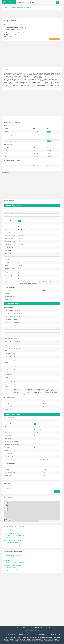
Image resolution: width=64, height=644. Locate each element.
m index (17, 8)
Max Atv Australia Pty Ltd (10, 560)
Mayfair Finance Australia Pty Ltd (12, 533)
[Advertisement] (32, 14)
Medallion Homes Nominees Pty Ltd (13, 545)
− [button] (6, 506)
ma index (22, 8)
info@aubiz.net (35, 629)
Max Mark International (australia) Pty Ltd (14, 563)
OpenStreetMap (51, 521)
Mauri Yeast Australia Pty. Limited (12, 558)
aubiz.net (6, 8)
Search (57, 491)
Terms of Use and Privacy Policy (32, 631)
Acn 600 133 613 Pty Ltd (10, 538)
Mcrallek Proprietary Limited (11, 543)
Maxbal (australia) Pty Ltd (10, 567)
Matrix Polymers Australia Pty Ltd (12, 556)
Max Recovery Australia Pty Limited (13, 565)
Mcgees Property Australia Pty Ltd (12, 540)
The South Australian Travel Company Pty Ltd (15, 536)
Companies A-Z (21, 2)
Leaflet (41, 521)
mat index (28, 8)
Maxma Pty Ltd (8, 531)
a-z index (12, 8)
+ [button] (6, 503)
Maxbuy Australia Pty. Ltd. (10, 570)
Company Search (32, 2)
